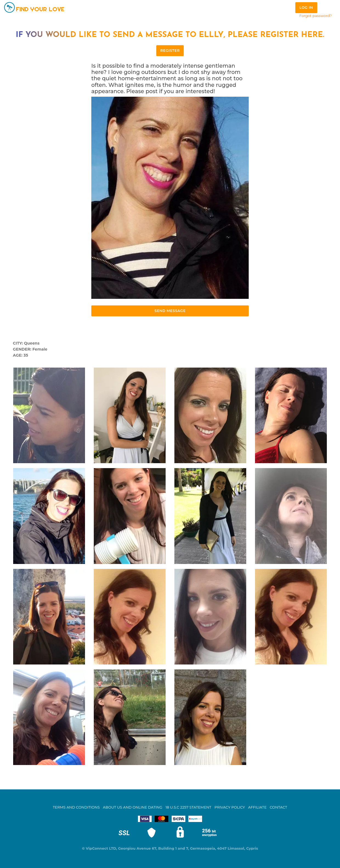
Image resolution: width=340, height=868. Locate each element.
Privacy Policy (230, 807)
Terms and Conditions (76, 807)
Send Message (170, 311)
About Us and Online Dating (133, 807)
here (312, 35)
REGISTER (170, 50)
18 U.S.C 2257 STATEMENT (188, 807)
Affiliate (257, 807)
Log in (306, 7)
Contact (279, 807)
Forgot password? (316, 16)
